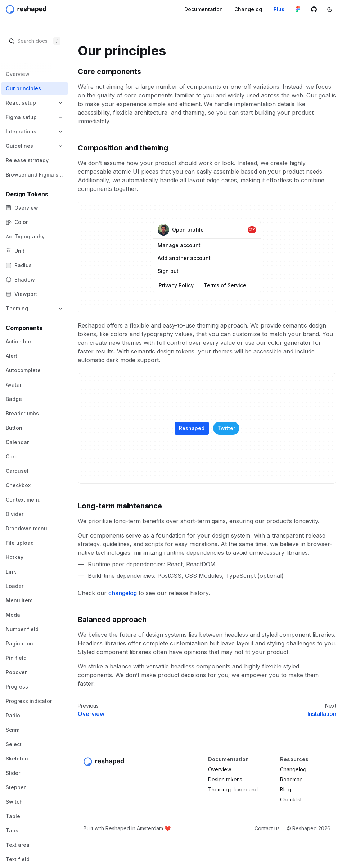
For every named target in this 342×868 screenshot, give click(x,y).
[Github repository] (314, 9)
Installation (322, 714)
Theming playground (233, 789)
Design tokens (225, 779)
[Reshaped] (27, 9)
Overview (91, 714)
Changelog (293, 769)
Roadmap (291, 779)
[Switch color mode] (330, 9)
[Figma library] (298, 9)
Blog (285, 789)
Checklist (291, 800)
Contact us (267, 828)
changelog (123, 593)
